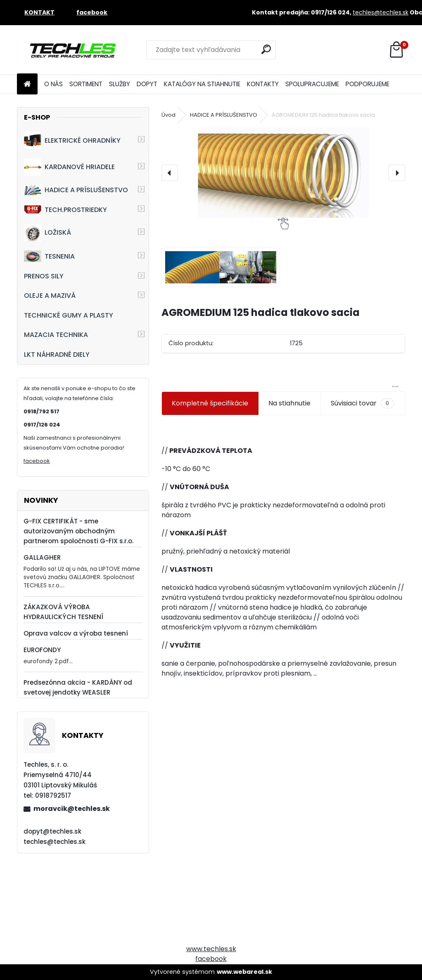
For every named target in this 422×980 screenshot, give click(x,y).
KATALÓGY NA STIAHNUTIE (202, 84)
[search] (266, 49)
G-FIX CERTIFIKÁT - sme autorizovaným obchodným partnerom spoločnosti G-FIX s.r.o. (78, 531)
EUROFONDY (42, 650)
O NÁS (53, 84)
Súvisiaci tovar (362, 403)
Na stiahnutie (289, 403)
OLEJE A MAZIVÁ (50, 296)
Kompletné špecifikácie (210, 403)
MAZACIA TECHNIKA (56, 335)
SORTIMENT (86, 84)
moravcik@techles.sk (72, 809)
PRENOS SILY (44, 276)
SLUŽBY (120, 84)
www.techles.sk (211, 949)
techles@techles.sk (381, 12)
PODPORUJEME (367, 84)
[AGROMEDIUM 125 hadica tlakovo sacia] (283, 173)
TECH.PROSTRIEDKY (65, 210)
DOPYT (147, 84)
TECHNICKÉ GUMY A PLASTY (69, 315)
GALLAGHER (42, 557)
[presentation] (170, 173)
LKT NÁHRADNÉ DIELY (57, 355)
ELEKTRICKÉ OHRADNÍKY (72, 140)
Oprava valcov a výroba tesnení (76, 633)
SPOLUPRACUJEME (312, 84)
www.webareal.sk (244, 972)
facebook (37, 461)
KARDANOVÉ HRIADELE (69, 167)
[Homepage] (27, 84)
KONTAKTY (263, 84)
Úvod (168, 115)
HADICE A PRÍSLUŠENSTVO (76, 190)
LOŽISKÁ (47, 233)
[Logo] (74, 50)
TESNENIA (49, 256)
